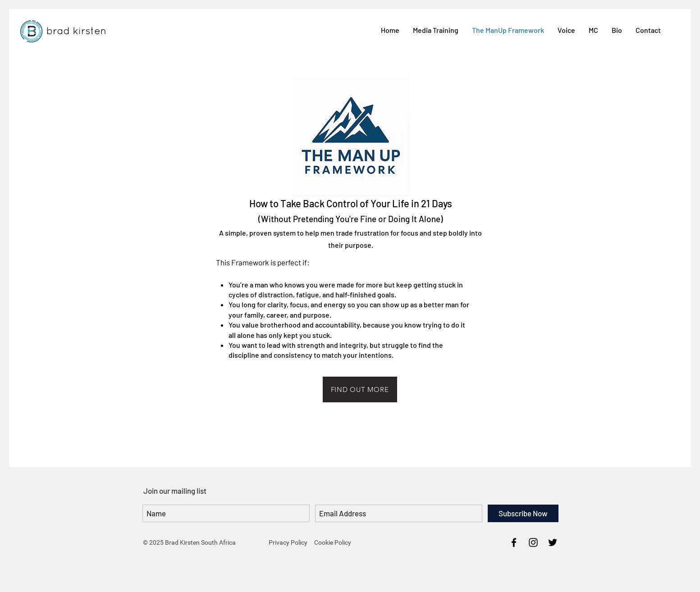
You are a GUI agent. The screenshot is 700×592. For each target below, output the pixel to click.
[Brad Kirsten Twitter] (553, 542)
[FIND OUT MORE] (360, 389)
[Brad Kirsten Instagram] (533, 542)
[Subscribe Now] (523, 513)
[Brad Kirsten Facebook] (514, 542)
